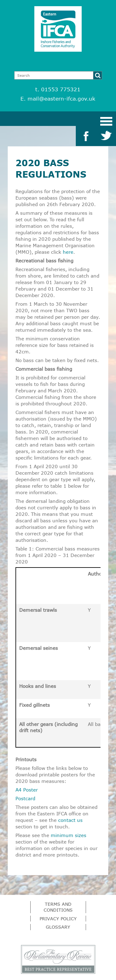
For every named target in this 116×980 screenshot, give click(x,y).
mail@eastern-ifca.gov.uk (61, 99)
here (68, 252)
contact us (70, 820)
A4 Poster (27, 790)
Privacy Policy (58, 919)
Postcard (25, 798)
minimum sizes (69, 835)
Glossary (58, 927)
